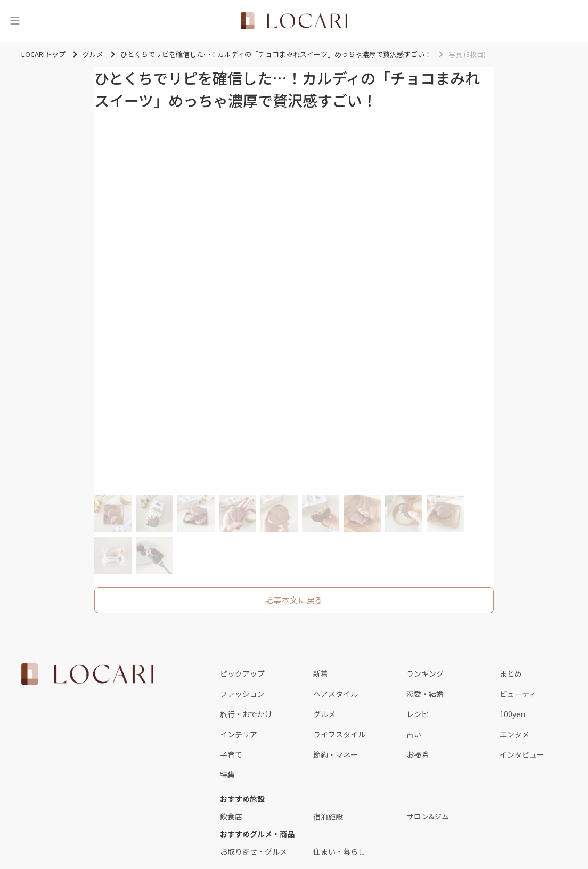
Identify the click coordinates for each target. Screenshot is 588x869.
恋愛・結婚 (425, 694)
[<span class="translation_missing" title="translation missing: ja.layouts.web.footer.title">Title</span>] (87, 674)
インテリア (239, 734)
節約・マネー (336, 754)
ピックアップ (242, 673)
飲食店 (231, 816)
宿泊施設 (328, 816)
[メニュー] (15, 21)
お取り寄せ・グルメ (254, 851)
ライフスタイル (339, 734)
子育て (231, 754)
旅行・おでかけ (246, 714)
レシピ (418, 714)
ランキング (425, 673)
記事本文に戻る (294, 600)
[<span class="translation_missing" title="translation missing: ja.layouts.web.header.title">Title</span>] (294, 21)
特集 (227, 775)
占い (414, 734)
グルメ (324, 714)
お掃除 (418, 754)
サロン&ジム (428, 816)
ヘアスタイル (336, 694)
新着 (321, 673)
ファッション (242, 694)
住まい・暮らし (339, 851)
